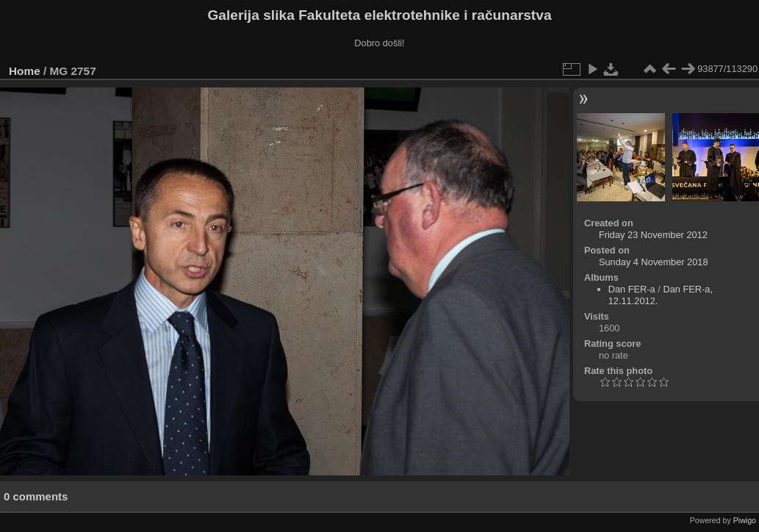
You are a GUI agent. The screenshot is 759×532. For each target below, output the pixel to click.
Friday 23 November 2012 (653, 235)
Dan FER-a (632, 289)
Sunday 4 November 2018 (654, 262)
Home (25, 71)
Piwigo (745, 520)
